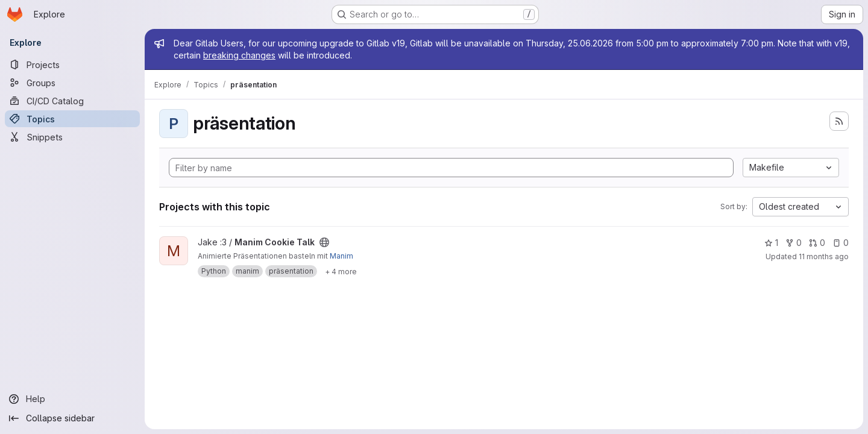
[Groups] (72, 83)
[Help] (72, 399)
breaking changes (239, 55)
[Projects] (72, 64)
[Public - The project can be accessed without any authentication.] (324, 242)
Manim (341, 256)
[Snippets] (72, 137)
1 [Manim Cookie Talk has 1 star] (771, 243)
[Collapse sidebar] (72, 418)
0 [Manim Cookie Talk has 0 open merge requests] (817, 243)
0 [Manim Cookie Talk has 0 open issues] (841, 243)
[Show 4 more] (341, 271)
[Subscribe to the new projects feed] (839, 121)
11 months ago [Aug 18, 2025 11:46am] (824, 256)
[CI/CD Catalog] (72, 101)
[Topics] (72, 119)
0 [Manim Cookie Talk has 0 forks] (794, 243)
